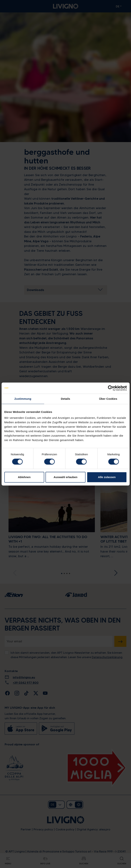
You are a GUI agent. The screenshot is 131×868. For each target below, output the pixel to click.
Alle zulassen (107, 477)
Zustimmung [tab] (23, 399)
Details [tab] (66, 399)
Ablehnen (24, 477)
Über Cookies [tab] (108, 399)
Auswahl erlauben (65, 477)
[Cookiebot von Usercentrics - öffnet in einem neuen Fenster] (111, 388)
